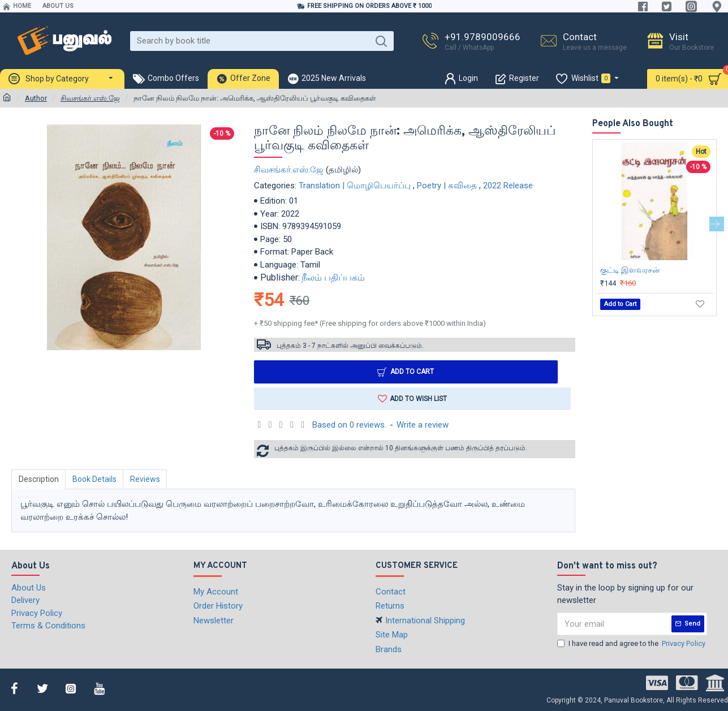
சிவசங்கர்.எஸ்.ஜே (90, 98)
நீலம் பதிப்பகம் (333, 277)
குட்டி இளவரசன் (630, 270)
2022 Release (508, 186)
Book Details (95, 479)
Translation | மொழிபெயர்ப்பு (355, 186)
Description (39, 479)
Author (36, 98)
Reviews (146, 479)
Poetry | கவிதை (447, 186)
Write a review (423, 425)
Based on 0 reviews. (349, 425)
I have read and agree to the (632, 644)
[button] (717, 224)
